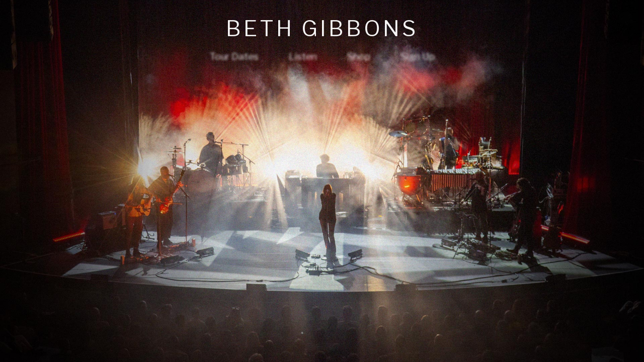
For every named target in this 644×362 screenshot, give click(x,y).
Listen (303, 56)
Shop (359, 56)
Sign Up (418, 56)
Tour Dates (234, 56)
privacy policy (322, 346)
